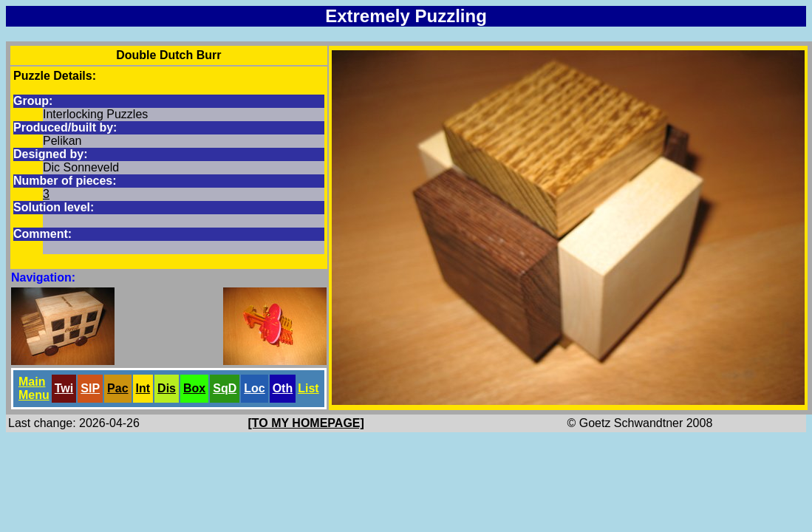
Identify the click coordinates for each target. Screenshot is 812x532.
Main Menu (34, 388)
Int (143, 388)
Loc (254, 388)
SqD (225, 388)
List (308, 388)
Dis (167, 388)
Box (194, 388)
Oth (283, 388)
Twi (64, 388)
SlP (90, 388)
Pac (117, 388)
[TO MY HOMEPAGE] (306, 423)
